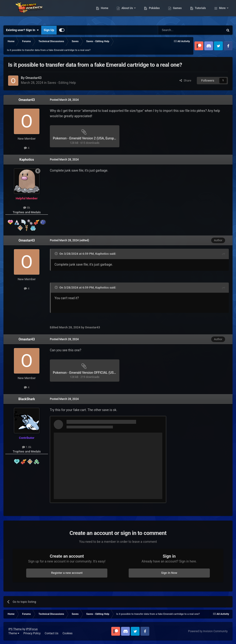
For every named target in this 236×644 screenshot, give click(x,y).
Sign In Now (169, 573)
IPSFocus (32, 629)
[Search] (180, 30)
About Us (151, 12)
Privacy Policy (32, 633)
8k (27, 208)
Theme (14, 633)
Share (185, 80)
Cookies (68, 633)
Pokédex (178, 12)
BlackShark (27, 399)
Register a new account (67, 573)
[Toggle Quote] (57, 254)
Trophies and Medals (27, 212)
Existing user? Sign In (22, 30)
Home (128, 12)
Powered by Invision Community (208, 631)
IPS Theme (15, 629)
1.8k (27, 447)
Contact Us (52, 633)
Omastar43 (27, 100)
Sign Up (49, 30)
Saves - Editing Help (62, 83)
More (222, 12)
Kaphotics (27, 160)
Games (201, 12)
